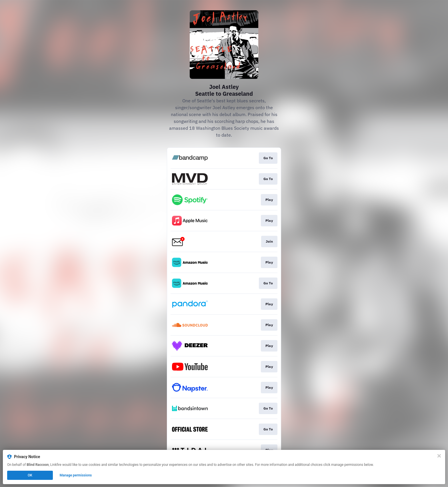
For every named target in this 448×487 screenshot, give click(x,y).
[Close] (439, 456)
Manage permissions (76, 475)
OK (30, 475)
